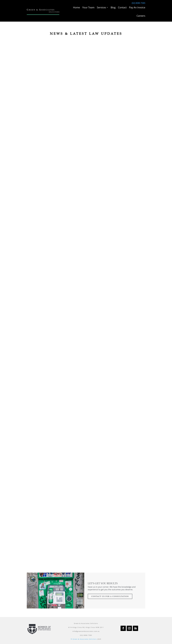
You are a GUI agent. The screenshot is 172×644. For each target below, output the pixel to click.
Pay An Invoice (137, 7)
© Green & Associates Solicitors (84, 639)
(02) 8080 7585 (138, 3)
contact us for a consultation (110, 596)
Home (76, 7)
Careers (141, 16)
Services (101, 7)
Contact (122, 7)
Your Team (88, 7)
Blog (113, 7)
